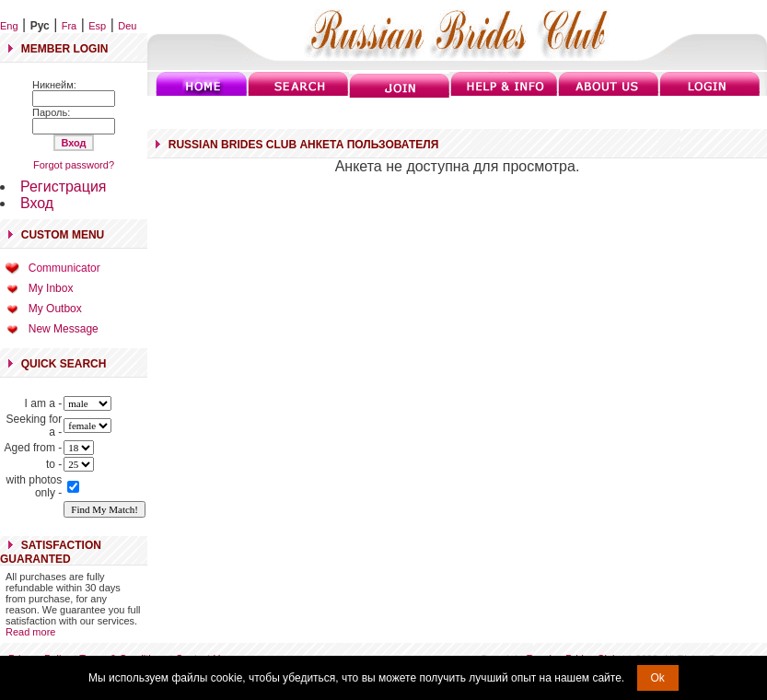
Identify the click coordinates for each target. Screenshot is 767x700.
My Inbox (51, 288)
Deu (127, 26)
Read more (30, 632)
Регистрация (64, 187)
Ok (658, 678)
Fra (70, 26)
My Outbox (55, 309)
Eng (9, 26)
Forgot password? (74, 165)
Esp (97, 26)
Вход (37, 203)
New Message (64, 329)
